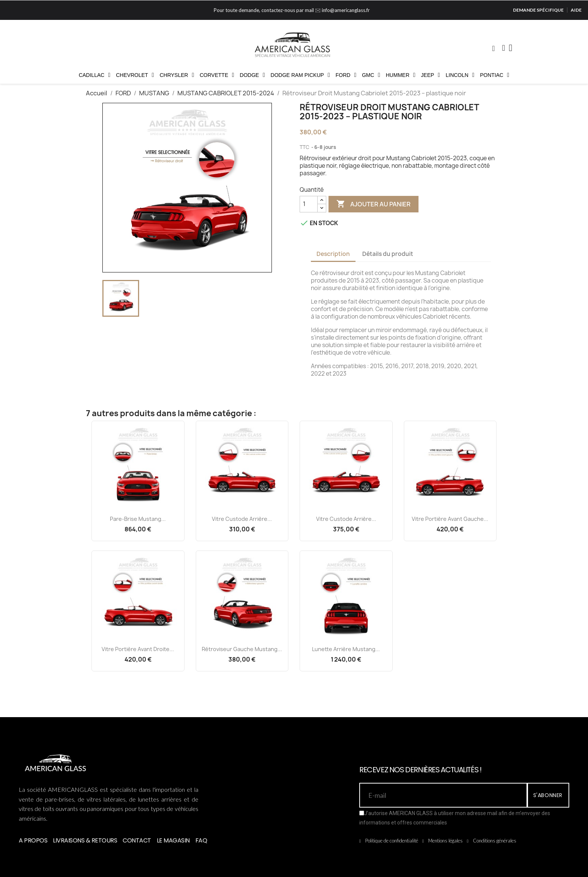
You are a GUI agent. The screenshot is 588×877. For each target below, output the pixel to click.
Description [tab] (333, 254)
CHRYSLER (177, 75)
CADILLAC (94, 75)
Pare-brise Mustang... (138, 519)
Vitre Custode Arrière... (242, 519)
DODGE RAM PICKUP (300, 75)
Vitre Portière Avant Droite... (138, 649)
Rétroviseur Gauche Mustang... (242, 649)
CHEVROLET (135, 75)
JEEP (431, 75)
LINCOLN (460, 75)
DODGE (252, 75)
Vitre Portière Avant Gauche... (450, 519)
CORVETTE (217, 75)
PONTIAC (495, 75)
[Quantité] (309, 204)
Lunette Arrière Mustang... (346, 649)
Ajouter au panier (373, 204)
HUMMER (401, 75)
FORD (346, 75)
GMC (371, 75)
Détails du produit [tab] (388, 254)
